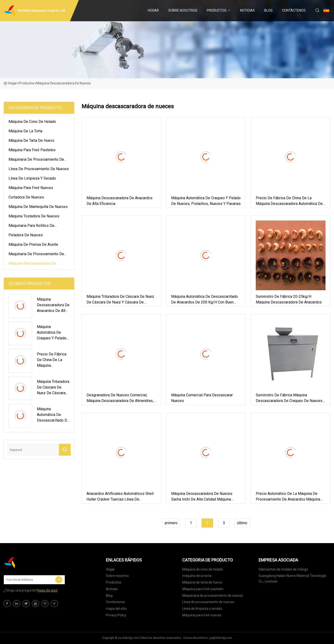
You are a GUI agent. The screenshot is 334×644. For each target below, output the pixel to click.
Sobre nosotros (183, 10)
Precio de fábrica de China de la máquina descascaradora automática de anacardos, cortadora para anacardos (289, 201)
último (242, 523)
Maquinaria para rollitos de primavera (31, 226)
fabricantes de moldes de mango (283, 569)
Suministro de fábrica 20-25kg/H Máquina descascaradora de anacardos (289, 299)
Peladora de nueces (26, 235)
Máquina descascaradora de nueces (32, 264)
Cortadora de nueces (26, 197)
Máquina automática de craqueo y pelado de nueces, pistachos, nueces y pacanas (206, 201)
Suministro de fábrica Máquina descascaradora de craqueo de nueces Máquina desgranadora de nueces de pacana (289, 398)
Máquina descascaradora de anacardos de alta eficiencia (119, 201)
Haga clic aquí (47, 590)
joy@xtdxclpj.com (221, 638)
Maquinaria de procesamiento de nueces (36, 160)
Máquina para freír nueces (31, 188)
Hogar (153, 10)
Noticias (247, 10)
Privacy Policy (116, 615)
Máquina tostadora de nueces (34, 216)
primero (171, 523)
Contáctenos (294, 10)
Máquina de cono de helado (32, 122)
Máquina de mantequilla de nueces (38, 207)
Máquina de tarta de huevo (31, 140)
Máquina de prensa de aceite (33, 244)
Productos (217, 10)
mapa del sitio (116, 609)
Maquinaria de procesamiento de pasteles (36, 255)
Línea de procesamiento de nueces (39, 169)
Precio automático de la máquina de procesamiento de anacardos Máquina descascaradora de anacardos (288, 497)
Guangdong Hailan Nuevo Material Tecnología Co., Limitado (292, 579)
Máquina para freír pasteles (32, 150)
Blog (268, 10)
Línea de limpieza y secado (32, 178)
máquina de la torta (25, 131)
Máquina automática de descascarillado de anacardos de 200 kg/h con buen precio (204, 300)
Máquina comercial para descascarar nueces (202, 398)
